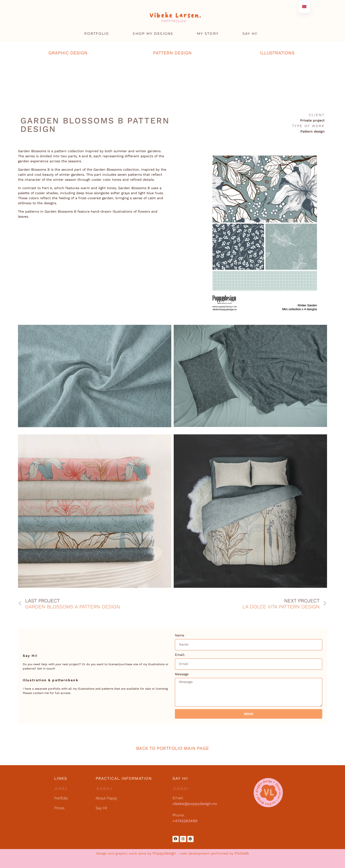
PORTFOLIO (97, 34)
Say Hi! (101, 808)
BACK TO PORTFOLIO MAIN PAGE (172, 748)
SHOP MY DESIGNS (153, 34)
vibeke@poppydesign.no (195, 804)
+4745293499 (185, 821)
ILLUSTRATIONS (277, 53)
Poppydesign (164, 853)
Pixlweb (242, 853)
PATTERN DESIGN (172, 53)
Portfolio (61, 798)
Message (182, 674)
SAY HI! (250, 34)
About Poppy (106, 798)
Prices (59, 808)
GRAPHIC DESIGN (68, 53)
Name (180, 635)
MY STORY (208, 34)
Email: (180, 655)
